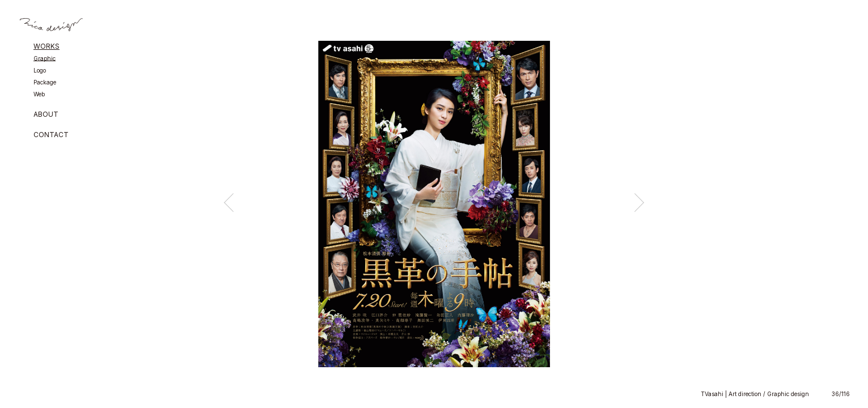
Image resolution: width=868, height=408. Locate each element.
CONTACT (51, 135)
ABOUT (46, 115)
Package (45, 82)
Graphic (45, 59)
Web (39, 94)
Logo (40, 71)
